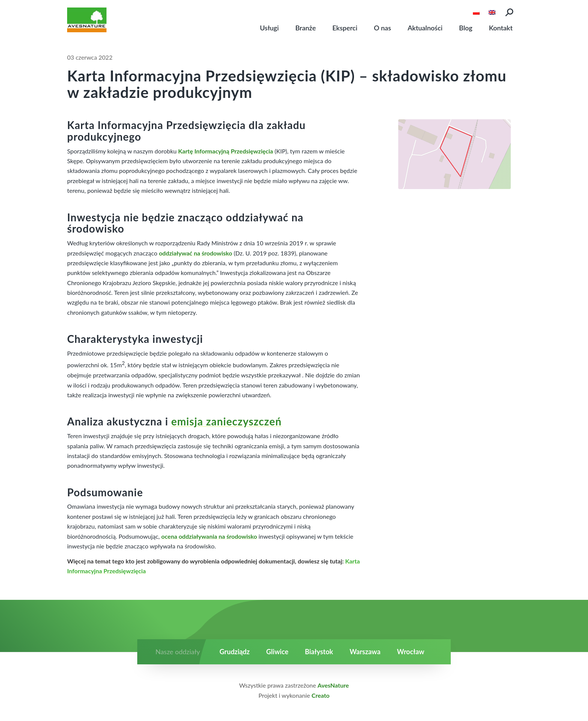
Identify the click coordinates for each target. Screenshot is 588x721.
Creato (321, 695)
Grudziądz (234, 652)
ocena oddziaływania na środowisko (209, 536)
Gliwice (277, 652)
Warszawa (365, 652)
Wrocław (411, 652)
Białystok (319, 652)
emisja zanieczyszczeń (226, 421)
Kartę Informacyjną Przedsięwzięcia (226, 151)
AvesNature (333, 685)
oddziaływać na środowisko (196, 253)
